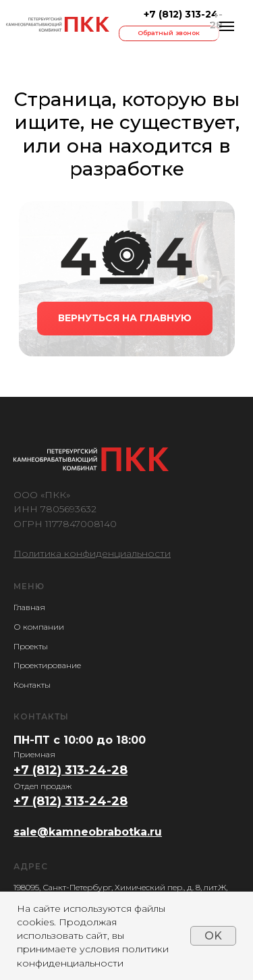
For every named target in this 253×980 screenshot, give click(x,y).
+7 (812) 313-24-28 (183, 20)
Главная (29, 607)
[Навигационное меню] (227, 26)
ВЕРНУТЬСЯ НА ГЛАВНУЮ (125, 318)
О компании (39, 627)
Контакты (32, 685)
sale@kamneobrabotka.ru (88, 832)
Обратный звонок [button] (169, 33)
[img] (57, 24)
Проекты (31, 646)
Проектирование (47, 665)
